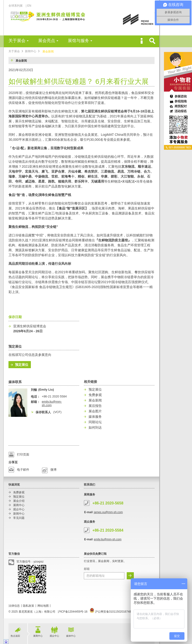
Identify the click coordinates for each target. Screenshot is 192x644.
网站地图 (43, 606)
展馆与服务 (78, 41)
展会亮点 (47, 41)
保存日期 (15, 317)
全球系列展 (17, 6)
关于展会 (17, 41)
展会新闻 (48, 51)
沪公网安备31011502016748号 (112, 612)
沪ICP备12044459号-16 (73, 612)
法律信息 (14, 606)
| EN (28, 6)
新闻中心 (31, 51)
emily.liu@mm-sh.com (108, 539)
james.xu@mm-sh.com (108, 512)
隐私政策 (29, 606)
